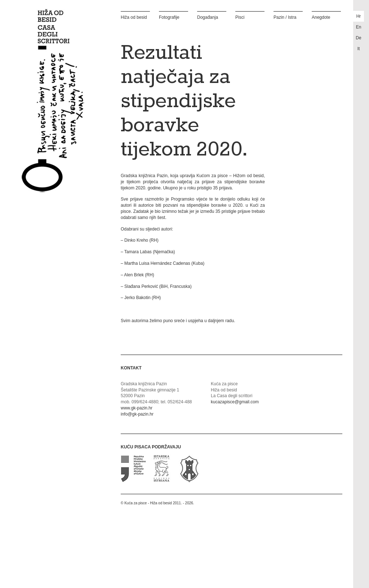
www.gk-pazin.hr (137, 408)
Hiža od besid (134, 17)
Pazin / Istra (285, 17)
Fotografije (169, 17)
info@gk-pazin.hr (137, 414)
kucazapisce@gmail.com (235, 402)
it (359, 49)
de (358, 38)
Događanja (208, 17)
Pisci (240, 17)
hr (359, 16)
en (359, 27)
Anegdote (321, 17)
